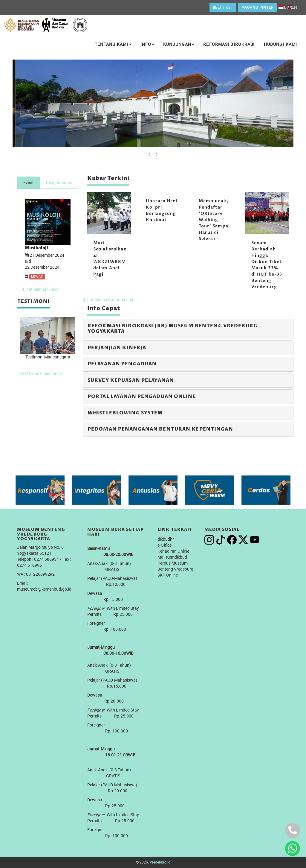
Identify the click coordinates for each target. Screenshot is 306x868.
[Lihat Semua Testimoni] (40, 373)
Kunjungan (179, 44)
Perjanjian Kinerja (117, 348)
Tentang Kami (113, 44)
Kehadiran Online (173, 551)
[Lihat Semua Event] (40, 289)
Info (147, 44)
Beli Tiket (223, 7)
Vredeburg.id (160, 862)
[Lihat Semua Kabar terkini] (108, 300)
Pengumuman (59, 183)
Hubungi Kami (280, 44)
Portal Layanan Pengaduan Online (142, 396)
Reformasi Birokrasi (229, 44)
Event (29, 183)
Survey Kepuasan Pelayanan (131, 380)
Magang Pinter (257, 7)
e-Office (165, 545)
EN (292, 7)
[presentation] (149, 154)
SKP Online (168, 575)
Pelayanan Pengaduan (122, 364)
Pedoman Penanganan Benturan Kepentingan (160, 429)
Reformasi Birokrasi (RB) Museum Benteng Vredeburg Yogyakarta (172, 329)
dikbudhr (166, 539)
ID (283, 7)
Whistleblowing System (125, 413)
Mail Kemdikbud (172, 557)
